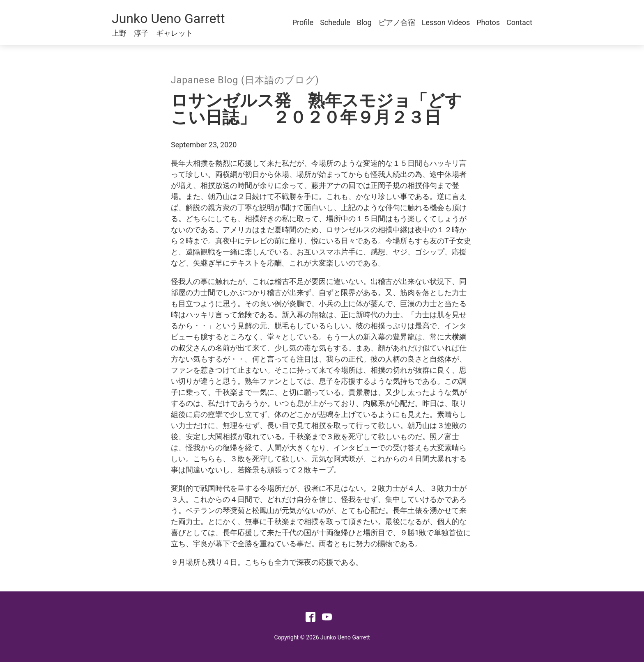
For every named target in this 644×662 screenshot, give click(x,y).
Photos (488, 22)
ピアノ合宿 (397, 22)
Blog (364, 22)
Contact (519, 22)
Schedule (335, 22)
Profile (303, 22)
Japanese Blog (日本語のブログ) (245, 80)
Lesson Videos (446, 22)
